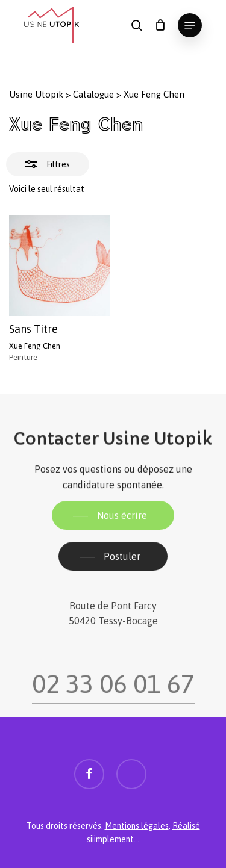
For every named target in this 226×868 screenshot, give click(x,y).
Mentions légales (137, 826)
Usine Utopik (36, 94)
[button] (190, 25)
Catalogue (93, 94)
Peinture (23, 357)
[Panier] (160, 25)
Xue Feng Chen (35, 346)
